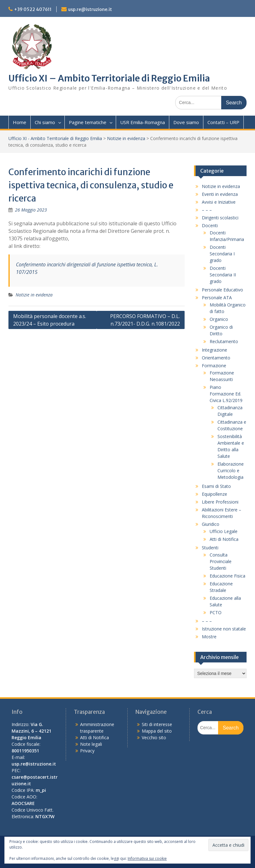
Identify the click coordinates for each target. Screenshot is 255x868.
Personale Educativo (222, 290)
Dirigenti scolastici (220, 218)
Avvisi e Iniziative (219, 202)
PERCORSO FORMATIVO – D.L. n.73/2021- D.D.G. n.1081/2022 (145, 320)
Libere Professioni (220, 502)
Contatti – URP (223, 122)
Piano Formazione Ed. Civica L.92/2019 (226, 394)
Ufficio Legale (224, 531)
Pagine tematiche (88, 122)
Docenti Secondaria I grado (222, 254)
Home (20, 122)
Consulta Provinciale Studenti (221, 561)
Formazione (214, 366)
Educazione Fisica (227, 576)
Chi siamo (45, 122)
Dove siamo (186, 122)
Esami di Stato (216, 486)
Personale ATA (217, 298)
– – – (207, 210)
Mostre (209, 637)
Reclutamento (224, 341)
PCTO (216, 612)
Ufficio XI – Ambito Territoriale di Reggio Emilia (109, 78)
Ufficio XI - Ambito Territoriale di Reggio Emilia (55, 138)
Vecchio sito (154, 737)
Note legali (91, 744)
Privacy (87, 751)
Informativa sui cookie (147, 858)
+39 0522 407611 (33, 9)
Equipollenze (214, 494)
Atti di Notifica (224, 539)
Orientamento (216, 358)
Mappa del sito (157, 731)
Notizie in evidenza (126, 138)
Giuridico (211, 524)
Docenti (210, 225)
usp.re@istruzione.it (90, 9)
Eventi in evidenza (220, 194)
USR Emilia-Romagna (143, 122)
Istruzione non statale (224, 629)
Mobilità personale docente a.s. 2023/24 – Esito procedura (50, 320)
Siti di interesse (157, 724)
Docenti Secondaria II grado (223, 275)
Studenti (210, 548)
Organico (219, 319)
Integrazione (214, 350)
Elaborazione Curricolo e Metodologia (231, 471)
